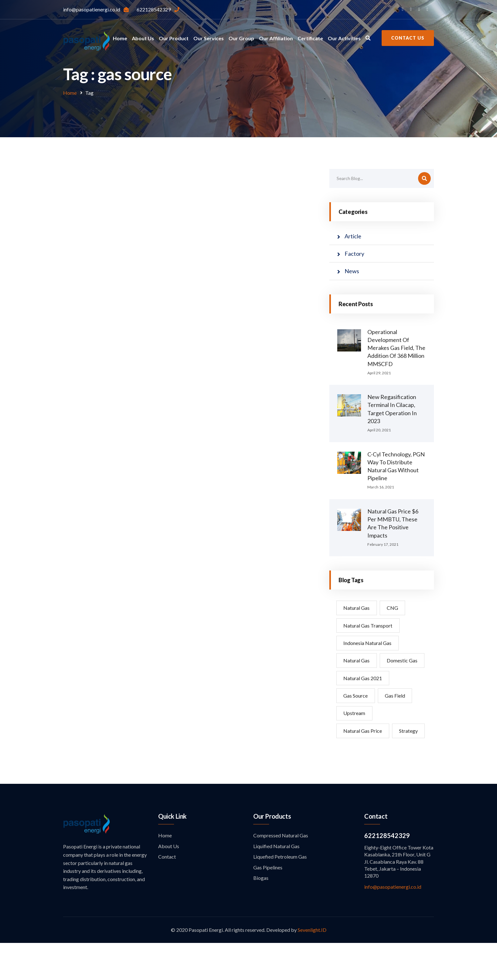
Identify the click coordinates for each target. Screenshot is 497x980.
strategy (353, 767)
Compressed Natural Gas (281, 872)
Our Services (209, 38)
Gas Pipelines (268, 904)
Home (120, 38)
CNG (393, 608)
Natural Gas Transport (368, 625)
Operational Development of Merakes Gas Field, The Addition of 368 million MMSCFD (396, 348)
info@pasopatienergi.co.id (393, 924)
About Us (143, 38)
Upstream (355, 732)
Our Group (241, 38)
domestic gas (359, 679)
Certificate (310, 38)
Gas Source (356, 714)
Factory (354, 254)
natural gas (357, 661)
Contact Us (408, 38)
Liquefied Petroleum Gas (280, 894)
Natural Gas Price (363, 750)
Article (353, 236)
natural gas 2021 (363, 696)
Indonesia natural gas (368, 643)
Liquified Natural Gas (276, 883)
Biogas (261, 915)
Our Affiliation (276, 38)
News (352, 271)
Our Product (174, 38)
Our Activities (344, 38)
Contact (167, 894)
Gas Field (396, 714)
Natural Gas (357, 608)
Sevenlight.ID (312, 967)
